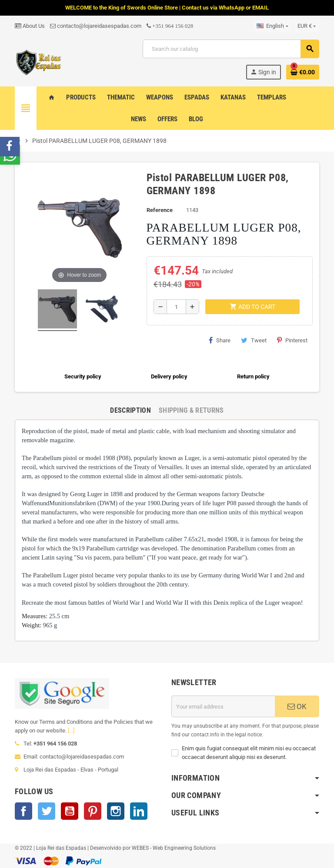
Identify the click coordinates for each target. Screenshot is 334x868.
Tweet (254, 340)
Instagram (116, 811)
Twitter (47, 811)
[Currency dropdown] (307, 26)
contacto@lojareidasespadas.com (96, 26)
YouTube (70, 811)
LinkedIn (139, 811)
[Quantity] (176, 307)
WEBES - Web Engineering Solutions (174, 848)
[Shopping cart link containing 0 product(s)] (303, 72)
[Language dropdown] (272, 26)
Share (220, 340)
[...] (71, 731)
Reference (160, 210)
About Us (30, 26)
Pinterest (292, 340)
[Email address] (223, 706)
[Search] (231, 49)
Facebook (23, 811)
